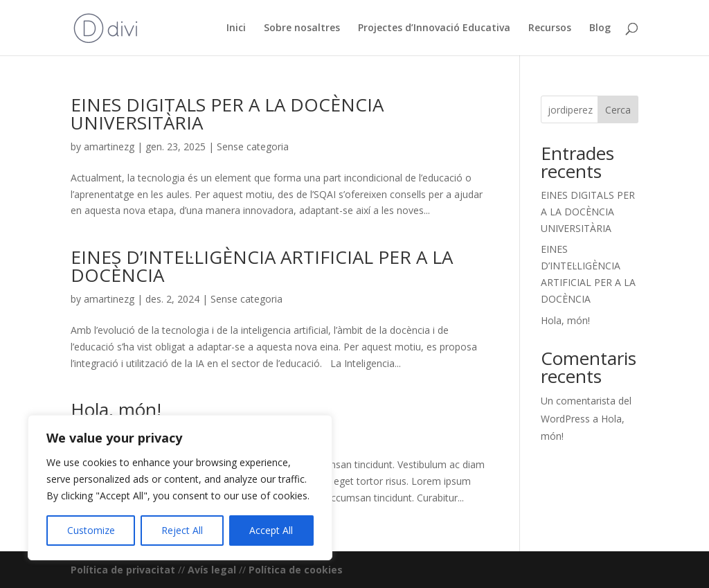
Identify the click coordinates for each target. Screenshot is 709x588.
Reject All (182, 530)
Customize (91, 530)
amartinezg (109, 146)
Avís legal (212, 570)
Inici (236, 28)
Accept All (271, 530)
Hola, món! (116, 409)
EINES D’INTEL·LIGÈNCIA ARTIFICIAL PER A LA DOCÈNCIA (262, 266)
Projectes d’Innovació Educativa (434, 28)
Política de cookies (296, 570)
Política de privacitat (123, 570)
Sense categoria (253, 146)
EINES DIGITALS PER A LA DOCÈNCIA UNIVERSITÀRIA (227, 114)
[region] (180, 488)
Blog (600, 28)
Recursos (550, 28)
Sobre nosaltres (302, 28)
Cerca (618, 110)
